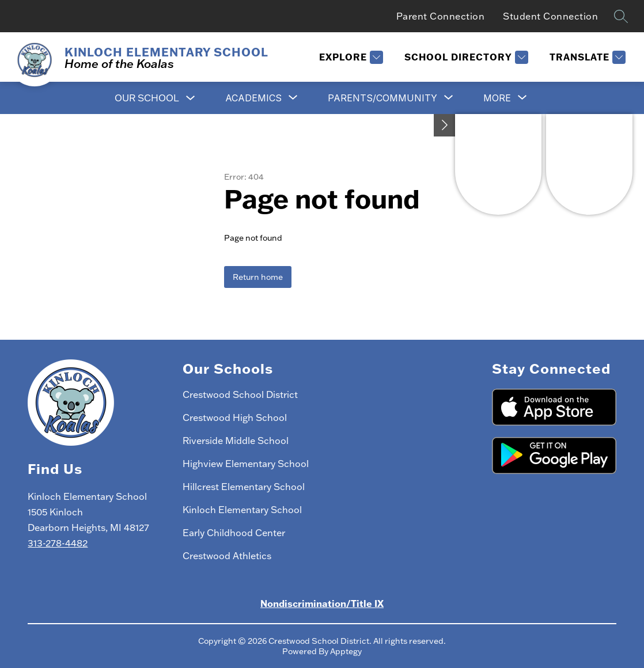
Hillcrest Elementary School (244, 487)
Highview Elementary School (246, 464)
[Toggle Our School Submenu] (191, 98)
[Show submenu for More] (497, 98)
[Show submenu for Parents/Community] (382, 98)
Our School (147, 98)
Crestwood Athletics (227, 556)
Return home (258, 277)
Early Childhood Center (234, 533)
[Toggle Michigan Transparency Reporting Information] (445, 125)
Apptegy (346, 651)
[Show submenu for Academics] (253, 98)
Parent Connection (441, 16)
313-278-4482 (58, 543)
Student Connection (550, 16)
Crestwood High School (235, 418)
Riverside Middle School (236, 441)
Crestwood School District (240, 394)
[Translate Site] (586, 57)
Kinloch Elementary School (242, 510)
